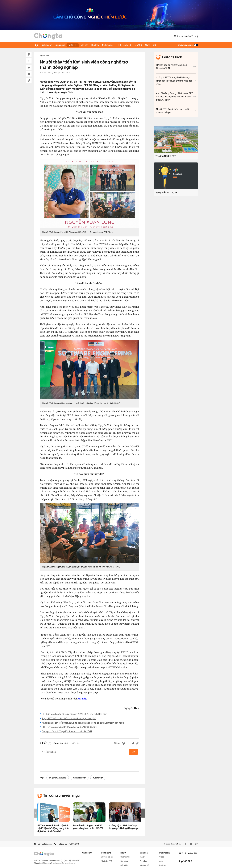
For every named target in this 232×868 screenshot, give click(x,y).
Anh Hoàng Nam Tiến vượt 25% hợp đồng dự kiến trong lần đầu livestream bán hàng (83, 723)
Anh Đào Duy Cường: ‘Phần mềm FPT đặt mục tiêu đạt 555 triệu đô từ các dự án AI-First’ (176, 97)
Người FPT (76, 45)
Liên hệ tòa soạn (43, 833)
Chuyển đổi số (107, 846)
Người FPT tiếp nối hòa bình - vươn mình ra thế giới (176, 111)
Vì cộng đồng (145, 855)
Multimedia (116, 45)
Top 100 (150, 45)
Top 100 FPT (185, 851)
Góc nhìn (124, 855)
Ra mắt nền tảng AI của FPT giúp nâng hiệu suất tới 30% (88, 816)
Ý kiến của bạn (89, 752)
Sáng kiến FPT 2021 (166, 193)
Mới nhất (76, 743)
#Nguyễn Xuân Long (58, 767)
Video (162, 846)
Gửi (133, 752)
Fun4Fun (144, 850)
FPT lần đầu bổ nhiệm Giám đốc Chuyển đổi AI (176, 67)
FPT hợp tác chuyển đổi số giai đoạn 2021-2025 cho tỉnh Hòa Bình (74, 714)
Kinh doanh (47, 45)
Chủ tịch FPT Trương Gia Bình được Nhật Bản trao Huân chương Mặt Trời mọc (176, 81)
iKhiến (143, 846)
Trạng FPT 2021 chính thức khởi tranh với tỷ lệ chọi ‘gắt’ (69, 718)
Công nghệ (62, 45)
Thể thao (102, 45)
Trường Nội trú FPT (166, 156)
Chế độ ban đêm (188, 45)
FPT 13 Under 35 (133, 45)
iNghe (161, 45)
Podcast (163, 855)
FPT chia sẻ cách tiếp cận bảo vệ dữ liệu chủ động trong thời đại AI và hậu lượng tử (53, 818)
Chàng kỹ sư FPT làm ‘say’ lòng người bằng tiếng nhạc (124, 816)
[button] (143, 802)
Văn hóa (90, 45)
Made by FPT (107, 850)
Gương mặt (125, 846)
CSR (170, 45)
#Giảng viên (98, 767)
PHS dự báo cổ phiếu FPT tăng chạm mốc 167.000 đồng (70, 727)
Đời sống (124, 850)
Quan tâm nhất (61, 743)
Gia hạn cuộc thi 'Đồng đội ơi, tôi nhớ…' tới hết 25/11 (67, 731)
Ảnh (161, 850)
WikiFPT (163, 859)
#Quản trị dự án (80, 767)
